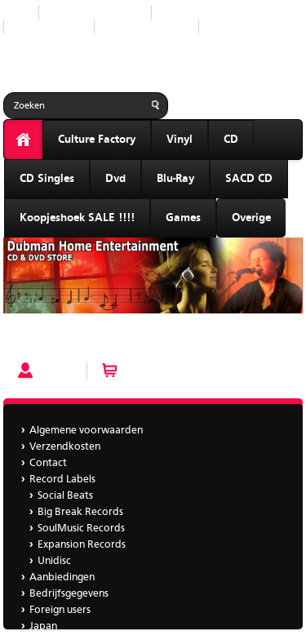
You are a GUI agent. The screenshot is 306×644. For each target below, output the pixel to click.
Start (15, 13)
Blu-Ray (175, 179)
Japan (225, 27)
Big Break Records (80, 512)
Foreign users (60, 610)
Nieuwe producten (95, 13)
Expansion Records (82, 545)
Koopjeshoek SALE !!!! (77, 218)
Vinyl (180, 140)
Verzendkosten (65, 447)
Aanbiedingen (49, 27)
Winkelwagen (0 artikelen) (185, 371)
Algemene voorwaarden (86, 431)
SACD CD (249, 179)
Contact (48, 463)
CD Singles (47, 179)
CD (231, 140)
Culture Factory (97, 140)
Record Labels (197, 13)
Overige (251, 218)
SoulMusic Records (81, 529)
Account (59, 371)
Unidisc (54, 561)
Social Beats (65, 496)
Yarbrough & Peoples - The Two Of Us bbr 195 (115, 341)
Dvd (115, 179)
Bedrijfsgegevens (146, 27)
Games (183, 218)
